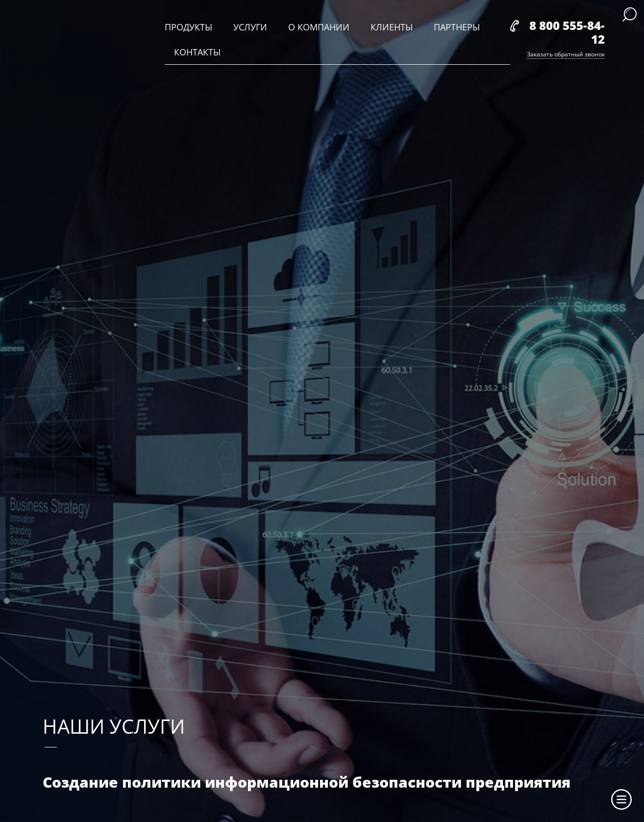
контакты (197, 52)
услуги (250, 27)
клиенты (392, 27)
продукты (188, 27)
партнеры (457, 27)
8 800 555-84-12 (567, 32)
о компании (319, 27)
